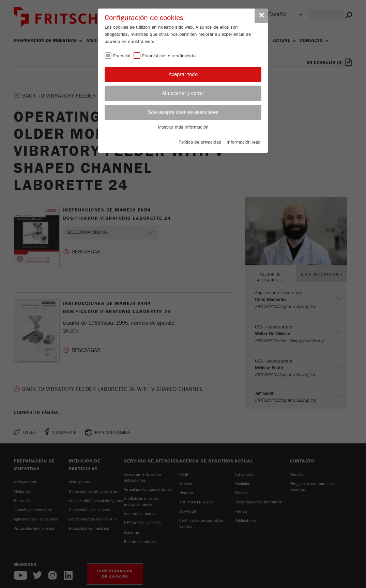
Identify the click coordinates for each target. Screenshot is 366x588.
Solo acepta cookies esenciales (183, 112)
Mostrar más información (183, 127)
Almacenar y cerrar (183, 93)
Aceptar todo (183, 74)
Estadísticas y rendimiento (169, 56)
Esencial (122, 56)
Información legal (244, 142)
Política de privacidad (200, 142)
